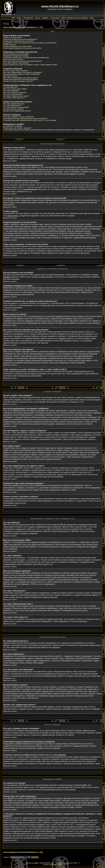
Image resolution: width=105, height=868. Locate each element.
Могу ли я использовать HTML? (15, 89)
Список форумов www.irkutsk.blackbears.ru (20, 27)
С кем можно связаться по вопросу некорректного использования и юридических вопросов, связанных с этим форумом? (49, 130)
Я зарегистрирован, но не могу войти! (17, 46)
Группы (37, 18)
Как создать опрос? (11, 76)
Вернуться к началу (10, 161)
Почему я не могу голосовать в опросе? (18, 81)
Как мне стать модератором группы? (17, 111)
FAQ (13, 18)
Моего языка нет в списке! (13, 59)
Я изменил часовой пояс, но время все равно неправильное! (26, 58)
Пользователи (28, 18)
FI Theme (59, 863)
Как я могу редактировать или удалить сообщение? (23, 72)
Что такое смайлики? (11, 91)
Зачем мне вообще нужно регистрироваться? (20, 39)
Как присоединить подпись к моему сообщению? (22, 74)
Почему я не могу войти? (13, 37)
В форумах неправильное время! (16, 56)
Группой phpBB (81, 785)
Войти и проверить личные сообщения (75, 18)
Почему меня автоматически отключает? (19, 41)
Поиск (19, 18)
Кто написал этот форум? (13, 126)
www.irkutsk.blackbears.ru (60, 6)
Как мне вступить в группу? (14, 109)
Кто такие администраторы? (14, 104)
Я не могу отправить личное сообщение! (19, 117)
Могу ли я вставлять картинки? (15, 92)
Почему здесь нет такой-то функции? (17, 128)
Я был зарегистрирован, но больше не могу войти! (22, 48)
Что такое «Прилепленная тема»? (16, 96)
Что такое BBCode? (11, 87)
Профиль (45, 18)
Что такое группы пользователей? (16, 107)
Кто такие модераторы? (12, 105)
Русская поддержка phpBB (52, 865)
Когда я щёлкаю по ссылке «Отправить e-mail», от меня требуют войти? (30, 65)
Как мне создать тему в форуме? (16, 71)
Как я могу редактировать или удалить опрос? (21, 78)
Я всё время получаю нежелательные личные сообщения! (25, 118)
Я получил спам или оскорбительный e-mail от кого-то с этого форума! (30, 120)
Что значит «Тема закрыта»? (14, 98)
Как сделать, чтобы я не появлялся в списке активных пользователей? (30, 43)
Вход (92, 18)
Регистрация (55, 18)
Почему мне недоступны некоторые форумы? (21, 79)
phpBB (36, 863)
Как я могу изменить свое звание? (16, 63)
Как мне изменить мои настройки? (16, 54)
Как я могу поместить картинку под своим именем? (23, 61)
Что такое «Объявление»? (13, 94)
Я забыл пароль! (10, 45)
